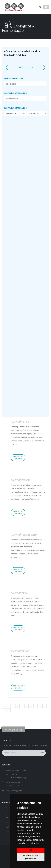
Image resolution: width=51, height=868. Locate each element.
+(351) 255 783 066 (13, 782)
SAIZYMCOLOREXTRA (24, 535)
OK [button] (31, 850)
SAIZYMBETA (19, 593)
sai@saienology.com (14, 791)
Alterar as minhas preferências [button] (31, 857)
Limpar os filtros (26, 67)
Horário (9, 822)
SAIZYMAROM (20, 651)
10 (4, 711)
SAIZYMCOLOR (20, 480)
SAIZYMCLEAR (20, 422)
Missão (9, 813)
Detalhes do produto (18, 458)
